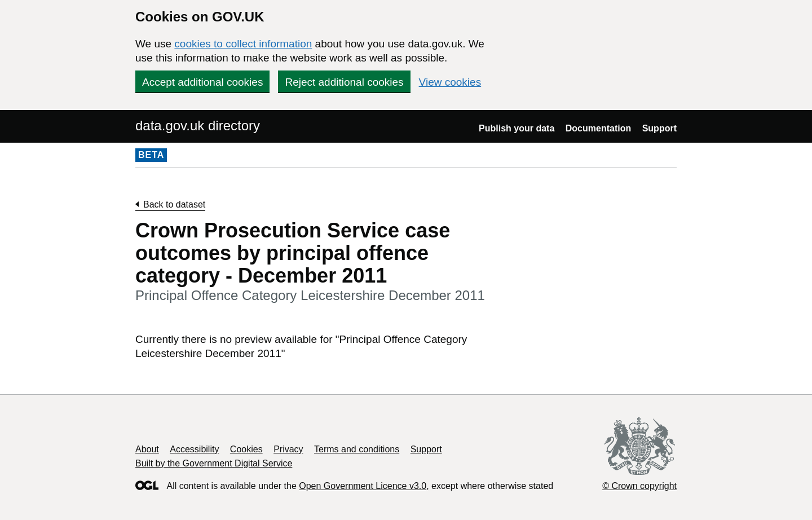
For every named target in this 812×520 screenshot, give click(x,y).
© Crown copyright (639, 486)
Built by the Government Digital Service (214, 463)
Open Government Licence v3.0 (363, 486)
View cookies (450, 82)
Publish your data (517, 128)
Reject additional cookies (344, 82)
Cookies (246, 449)
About (147, 449)
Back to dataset (174, 204)
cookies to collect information (243, 44)
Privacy (288, 449)
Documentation (598, 128)
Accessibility (194, 449)
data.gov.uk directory (198, 125)
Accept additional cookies (202, 82)
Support (659, 128)
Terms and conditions (357, 449)
